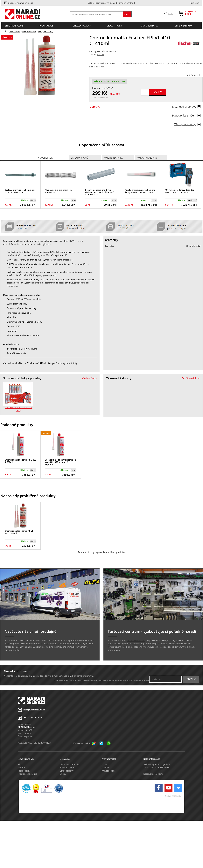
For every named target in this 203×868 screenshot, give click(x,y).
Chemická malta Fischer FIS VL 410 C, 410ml (19, 532)
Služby (63, 774)
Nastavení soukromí (153, 774)
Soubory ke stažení (186, 115)
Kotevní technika (29, 32)
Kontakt (105, 767)
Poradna (22, 767)
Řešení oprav (24, 771)
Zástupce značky (187, 124)
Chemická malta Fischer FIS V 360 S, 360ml (20, 461)
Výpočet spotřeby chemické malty (19, 409)
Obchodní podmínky (70, 764)
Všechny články (89, 378)
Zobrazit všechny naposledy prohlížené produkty (102, 552)
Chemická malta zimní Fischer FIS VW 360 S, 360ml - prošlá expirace (61, 462)
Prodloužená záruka (27, 774)
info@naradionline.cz (34, 710)
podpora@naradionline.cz (21, 3)
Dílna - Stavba (15, 32)
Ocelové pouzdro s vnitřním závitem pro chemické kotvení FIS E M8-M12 (99, 192)
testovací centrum (136, 640)
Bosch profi (192, 200)
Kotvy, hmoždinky (46, 32)
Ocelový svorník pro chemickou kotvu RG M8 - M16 (20, 191)
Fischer (101, 54)
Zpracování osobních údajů (156, 767)
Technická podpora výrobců (157, 764)
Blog (20, 764)
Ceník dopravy (67, 771)
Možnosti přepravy (186, 107)
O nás (104, 764)
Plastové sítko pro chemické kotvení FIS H (58, 191)
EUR (170, 13)
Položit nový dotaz (191, 378)
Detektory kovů (80, 158)
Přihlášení (195, 3)
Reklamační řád (67, 767)
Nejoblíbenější (46, 158)
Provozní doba (109, 771)
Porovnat (195, 75)
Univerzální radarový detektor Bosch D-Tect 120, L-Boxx (180, 191)
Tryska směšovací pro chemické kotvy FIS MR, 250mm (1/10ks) (140, 191)
